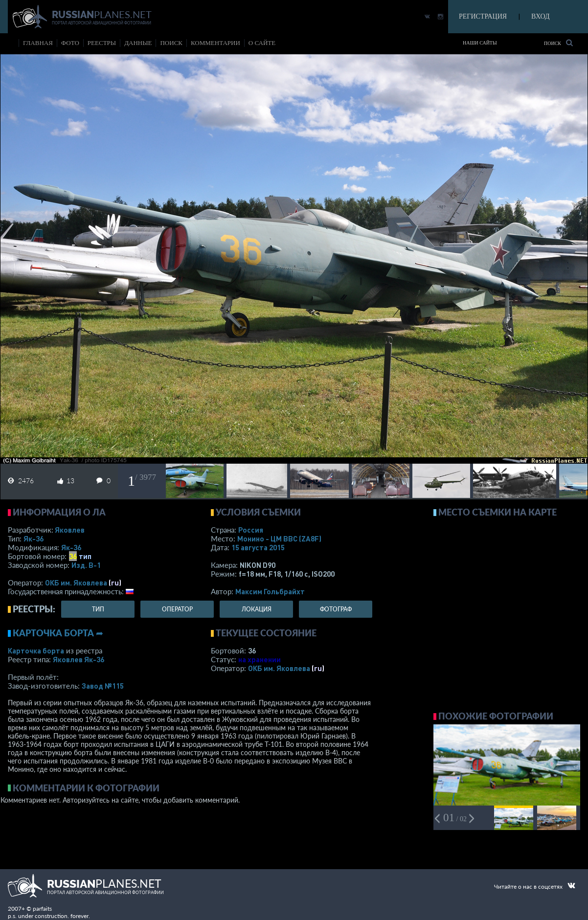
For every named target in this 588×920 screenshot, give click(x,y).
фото (70, 43)
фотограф (336, 609)
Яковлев (70, 530)
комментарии (215, 43)
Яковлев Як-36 (79, 659)
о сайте (262, 43)
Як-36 (34, 539)
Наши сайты (480, 43)
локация (257, 609)
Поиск (558, 43)
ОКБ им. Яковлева (76, 583)
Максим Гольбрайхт (270, 591)
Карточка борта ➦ (58, 633)
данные (138, 43)
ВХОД (540, 16)
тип (85, 556)
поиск (171, 43)
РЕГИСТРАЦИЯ (483, 16)
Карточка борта (36, 651)
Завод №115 (103, 686)
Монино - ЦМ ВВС (279, 539)
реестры (102, 43)
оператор (177, 609)
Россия (251, 530)
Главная (38, 43)
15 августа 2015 (258, 547)
